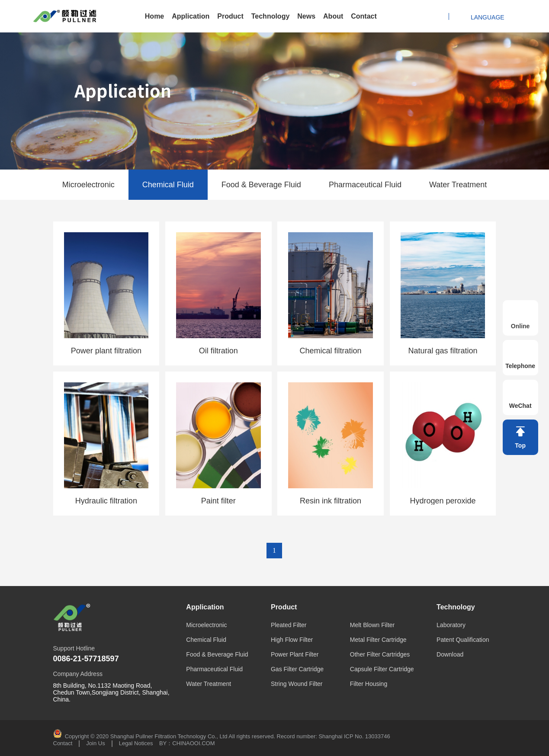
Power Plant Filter (295, 654)
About (333, 16)
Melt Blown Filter (372, 625)
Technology (271, 16)
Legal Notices (136, 743)
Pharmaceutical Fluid (365, 185)
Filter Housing (369, 684)
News (306, 16)
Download (450, 654)
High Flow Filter (292, 640)
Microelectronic (88, 185)
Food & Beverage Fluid (261, 185)
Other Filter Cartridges (380, 654)
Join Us (95, 743)
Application (191, 16)
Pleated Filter (289, 625)
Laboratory (451, 625)
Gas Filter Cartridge (297, 669)
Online (520, 326)
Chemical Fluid (168, 185)
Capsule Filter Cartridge (382, 669)
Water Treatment (458, 185)
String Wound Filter (297, 684)
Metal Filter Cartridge (378, 640)
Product (230, 16)
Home (154, 16)
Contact (364, 16)
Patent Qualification (463, 640)
